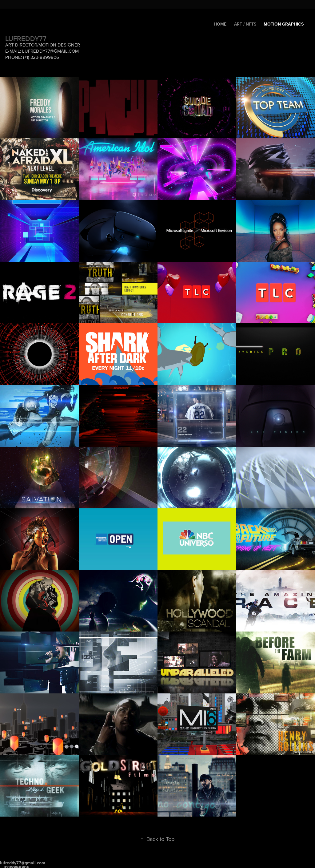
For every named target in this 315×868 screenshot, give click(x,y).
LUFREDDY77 (26, 38)
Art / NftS (245, 24)
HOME (220, 24)
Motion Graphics (284, 24)
